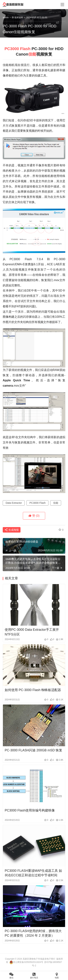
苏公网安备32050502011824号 (26, 962)
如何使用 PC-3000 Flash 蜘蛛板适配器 (33, 690)
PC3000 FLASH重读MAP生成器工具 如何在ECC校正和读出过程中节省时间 (33, 873)
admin (6, 17)
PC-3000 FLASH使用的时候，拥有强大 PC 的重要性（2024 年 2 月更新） (33, 933)
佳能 (32, 54)
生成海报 (12, 530)
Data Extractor (14, 503)
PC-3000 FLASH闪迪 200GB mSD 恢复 (33, 750)
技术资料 (19, 17)
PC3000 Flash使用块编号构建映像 (30, 810)
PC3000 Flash (17, 49)
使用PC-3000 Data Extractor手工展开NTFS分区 (32, 632)
